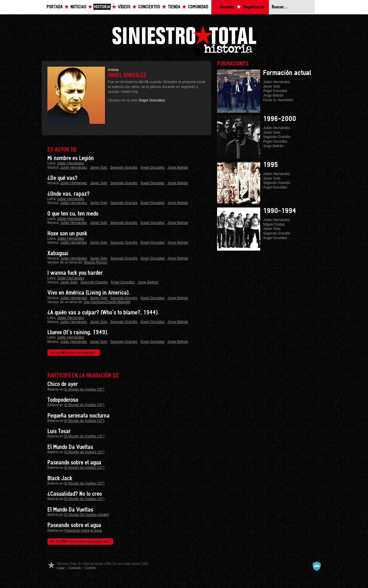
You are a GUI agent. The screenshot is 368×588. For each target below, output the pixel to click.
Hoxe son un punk (67, 234)
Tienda (174, 7)
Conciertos (149, 7)
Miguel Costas (274, 224)
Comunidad (198, 7)
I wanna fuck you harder (75, 273)
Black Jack (60, 479)
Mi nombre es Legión (71, 158)
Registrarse (254, 7)
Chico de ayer (63, 384)
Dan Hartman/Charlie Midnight (107, 302)
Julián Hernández (71, 163)
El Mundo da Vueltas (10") (84, 389)
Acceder (227, 7)
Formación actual (287, 73)
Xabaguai (58, 253)
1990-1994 (280, 211)
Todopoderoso (63, 400)
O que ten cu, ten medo (73, 214)
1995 (271, 165)
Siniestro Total (184, 40)
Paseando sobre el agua (74, 463)
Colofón (91, 568)
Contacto (75, 568)
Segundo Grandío (124, 168)
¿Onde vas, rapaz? (69, 194)
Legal (61, 568)
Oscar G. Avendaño (278, 100)
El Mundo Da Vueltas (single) (87, 515)
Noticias (78, 7)
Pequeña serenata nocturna (78, 416)
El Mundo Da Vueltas (70, 447)
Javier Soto (99, 168)
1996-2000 (280, 119)
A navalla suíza (317, 566)
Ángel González (152, 100)
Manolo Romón (96, 262)
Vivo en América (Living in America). (89, 293)
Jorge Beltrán (178, 168)
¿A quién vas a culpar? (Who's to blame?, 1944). (103, 313)
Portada (55, 7)
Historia (102, 7)
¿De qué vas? (63, 178)
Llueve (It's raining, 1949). (78, 333)
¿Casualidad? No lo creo (75, 494)
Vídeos (124, 7)
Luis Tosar (59, 431)
